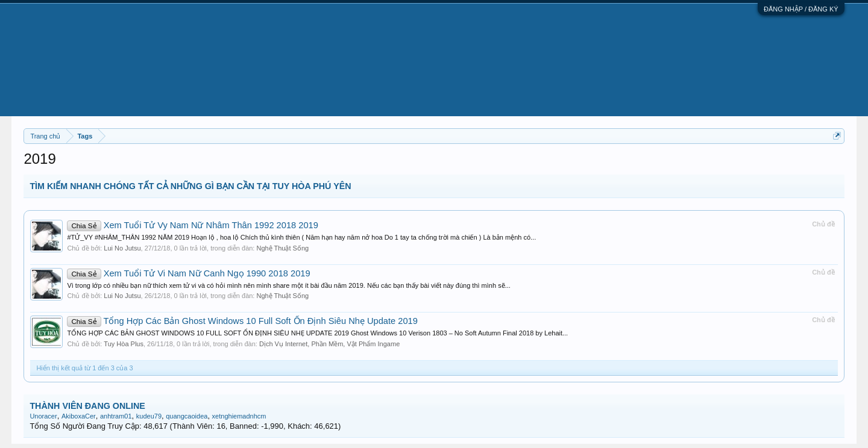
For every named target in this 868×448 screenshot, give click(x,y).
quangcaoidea (187, 416)
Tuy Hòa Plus (124, 344)
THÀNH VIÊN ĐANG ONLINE (87, 406)
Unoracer (43, 416)
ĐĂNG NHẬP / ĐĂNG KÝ (801, 9)
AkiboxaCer (79, 416)
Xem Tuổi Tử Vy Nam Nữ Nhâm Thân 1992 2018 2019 (193, 225)
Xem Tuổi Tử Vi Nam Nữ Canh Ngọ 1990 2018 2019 (188, 273)
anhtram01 (116, 416)
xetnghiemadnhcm (239, 416)
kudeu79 (149, 416)
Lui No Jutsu (122, 248)
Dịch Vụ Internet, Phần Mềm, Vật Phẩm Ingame (329, 344)
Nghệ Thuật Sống (282, 248)
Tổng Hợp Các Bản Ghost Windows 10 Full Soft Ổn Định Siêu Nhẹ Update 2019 (242, 321)
